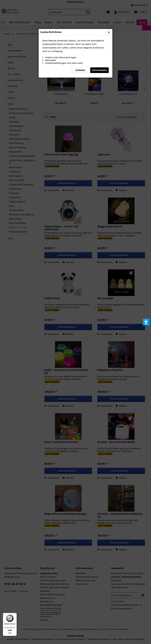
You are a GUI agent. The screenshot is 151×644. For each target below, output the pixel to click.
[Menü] (15, 615)
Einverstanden (99, 70)
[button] (146, 322)
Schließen (80, 70)
